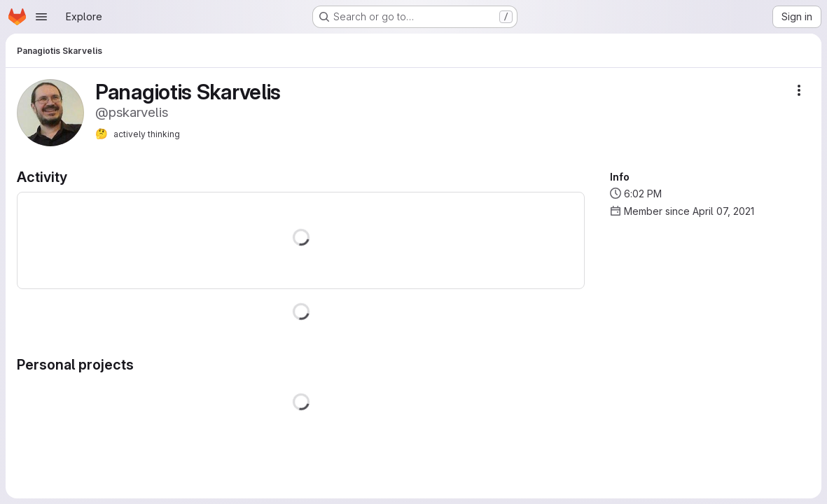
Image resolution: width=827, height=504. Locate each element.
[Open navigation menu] (41, 17)
